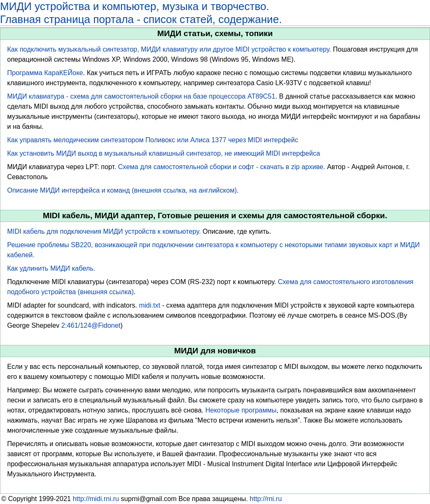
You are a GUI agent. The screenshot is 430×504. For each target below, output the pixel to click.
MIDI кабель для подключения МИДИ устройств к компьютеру (103, 231)
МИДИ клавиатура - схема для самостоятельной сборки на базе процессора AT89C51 (141, 96)
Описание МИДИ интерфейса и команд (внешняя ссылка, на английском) (122, 190)
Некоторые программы (241, 410)
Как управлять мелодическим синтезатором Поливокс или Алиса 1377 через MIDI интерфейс (153, 140)
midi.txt (150, 305)
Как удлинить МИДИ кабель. (51, 268)
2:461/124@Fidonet (91, 325)
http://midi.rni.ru (96, 499)
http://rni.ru (266, 499)
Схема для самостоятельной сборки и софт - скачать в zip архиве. (222, 167)
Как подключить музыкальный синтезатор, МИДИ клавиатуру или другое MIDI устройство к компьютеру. (169, 49)
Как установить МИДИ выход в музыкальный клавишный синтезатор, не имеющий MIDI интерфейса (164, 153)
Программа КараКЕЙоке (45, 73)
